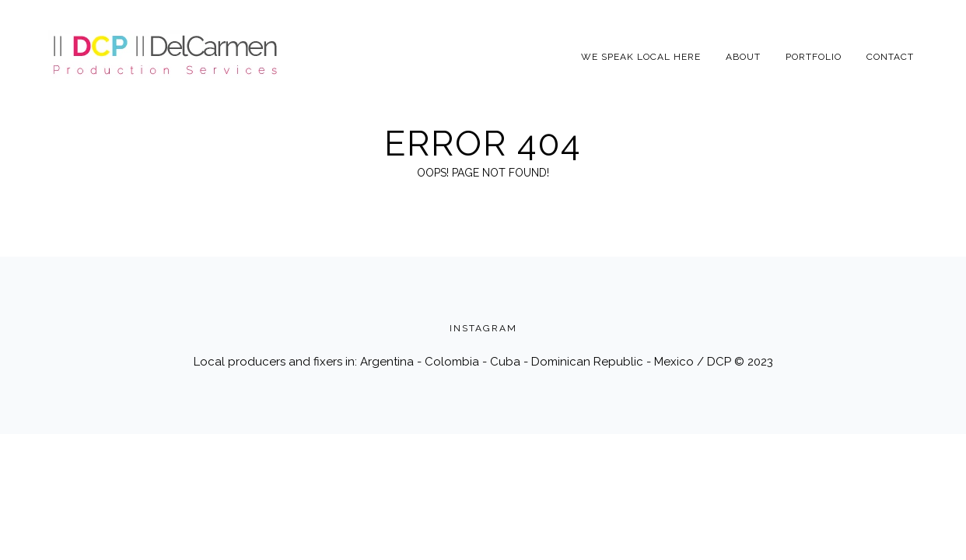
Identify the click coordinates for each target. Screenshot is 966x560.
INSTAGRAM (483, 328)
